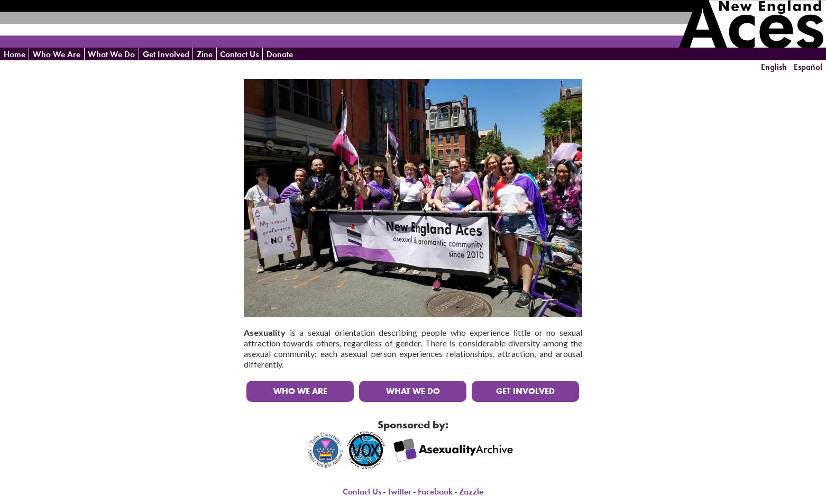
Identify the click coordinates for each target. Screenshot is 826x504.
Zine (205, 54)
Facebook (435, 492)
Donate (280, 54)
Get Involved (166, 54)
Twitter (400, 492)
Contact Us (239, 54)
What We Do (111, 54)
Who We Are (57, 54)
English (774, 67)
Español (808, 67)
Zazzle (471, 492)
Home (15, 54)
